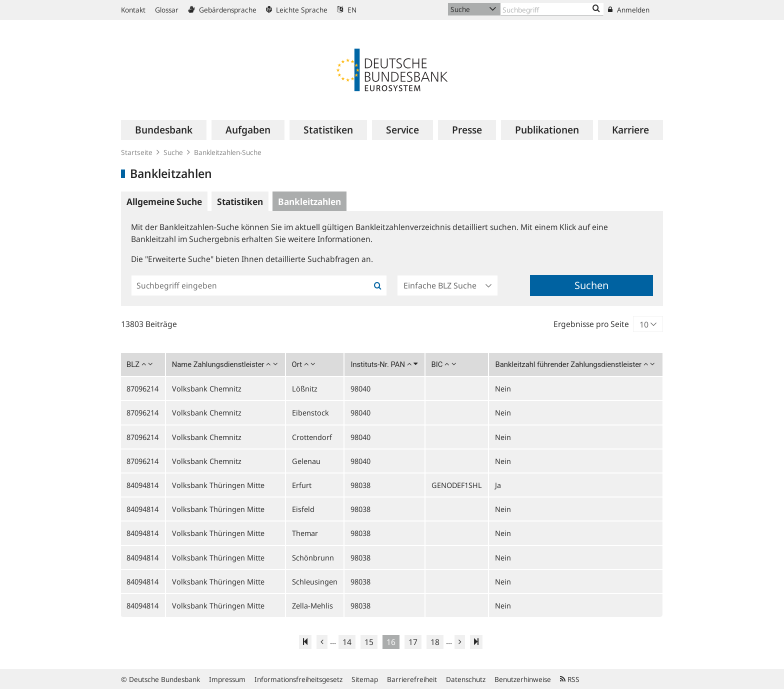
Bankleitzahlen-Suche (228, 152)
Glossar (167, 10)
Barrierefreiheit (412, 679)
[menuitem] (164, 130)
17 (413, 642)
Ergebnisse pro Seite (591, 324)
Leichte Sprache (297, 10)
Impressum (227, 679)
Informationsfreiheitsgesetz (298, 679)
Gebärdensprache (222, 10)
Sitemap (365, 679)
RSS (570, 679)
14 (347, 642)
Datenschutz (466, 679)
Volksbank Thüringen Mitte (218, 485)
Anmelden (629, 10)
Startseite (137, 152)
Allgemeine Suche (164, 201)
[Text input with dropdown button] (552, 9)
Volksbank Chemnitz (207, 388)
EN (347, 10)
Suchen (591, 285)
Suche (173, 152)
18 (435, 642)
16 (391, 642)
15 (369, 642)
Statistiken (240, 201)
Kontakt (133, 10)
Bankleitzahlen (309, 201)
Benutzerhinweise (523, 679)
